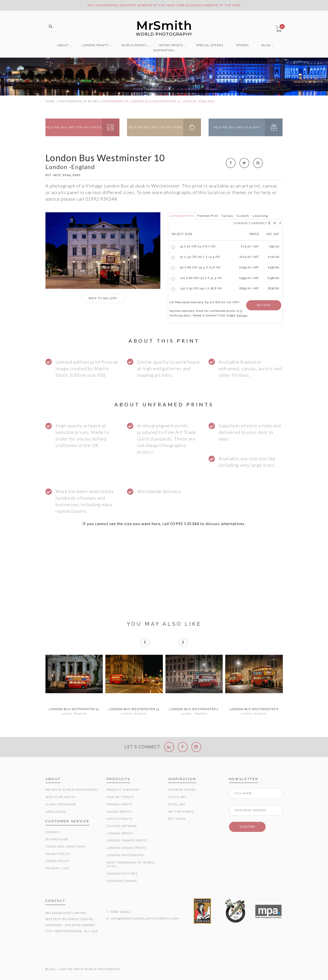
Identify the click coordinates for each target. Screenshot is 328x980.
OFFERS (242, 45)
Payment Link (57, 868)
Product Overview (123, 790)
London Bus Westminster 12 (74, 709)
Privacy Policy (58, 854)
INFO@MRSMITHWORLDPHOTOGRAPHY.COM (145, 919)
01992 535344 (120, 912)
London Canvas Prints (127, 848)
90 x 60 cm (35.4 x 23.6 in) (200, 267)
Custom (243, 216)
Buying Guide (57, 839)
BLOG (266, 45)
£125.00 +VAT (249, 257)
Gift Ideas (177, 819)
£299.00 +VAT (249, 267)
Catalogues (56, 812)
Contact (53, 832)
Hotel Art (177, 804)
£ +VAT (250, 247)
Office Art (177, 797)
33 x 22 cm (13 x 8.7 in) (198, 247)
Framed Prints (119, 804)
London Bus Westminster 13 (134, 709)
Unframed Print (182, 216)
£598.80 (273, 278)
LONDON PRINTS (95, 45)
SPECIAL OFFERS (210, 45)
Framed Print (208, 216)
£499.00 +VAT (249, 278)
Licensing (260, 216)
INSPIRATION (163, 50)
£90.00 (274, 247)
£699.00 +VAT (249, 288)
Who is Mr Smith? (61, 797)
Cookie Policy (57, 861)
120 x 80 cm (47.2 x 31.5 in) (201, 278)
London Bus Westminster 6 (254, 709)
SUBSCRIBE (247, 827)
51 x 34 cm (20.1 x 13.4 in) (200, 257)
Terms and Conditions (65, 847)
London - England (194, 714)
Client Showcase (61, 804)
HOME (50, 101)
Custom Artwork (122, 826)
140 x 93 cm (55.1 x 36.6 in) (201, 288)
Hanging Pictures (122, 874)
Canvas (227, 216)
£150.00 (274, 257)
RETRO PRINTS (171, 45)
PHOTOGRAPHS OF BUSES (79, 101)
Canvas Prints (119, 812)
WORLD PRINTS (134, 45)
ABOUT (63, 45)
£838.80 (274, 288)
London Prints (120, 834)
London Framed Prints (127, 841)
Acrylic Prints (119, 819)
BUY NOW (264, 305)
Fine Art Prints (120, 797)
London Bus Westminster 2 (194, 709)
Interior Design (182, 790)
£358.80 (274, 267)
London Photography (126, 855)
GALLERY (103, 298)
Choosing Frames (122, 881)
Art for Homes (181, 812)
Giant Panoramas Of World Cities (131, 865)
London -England (74, 714)
